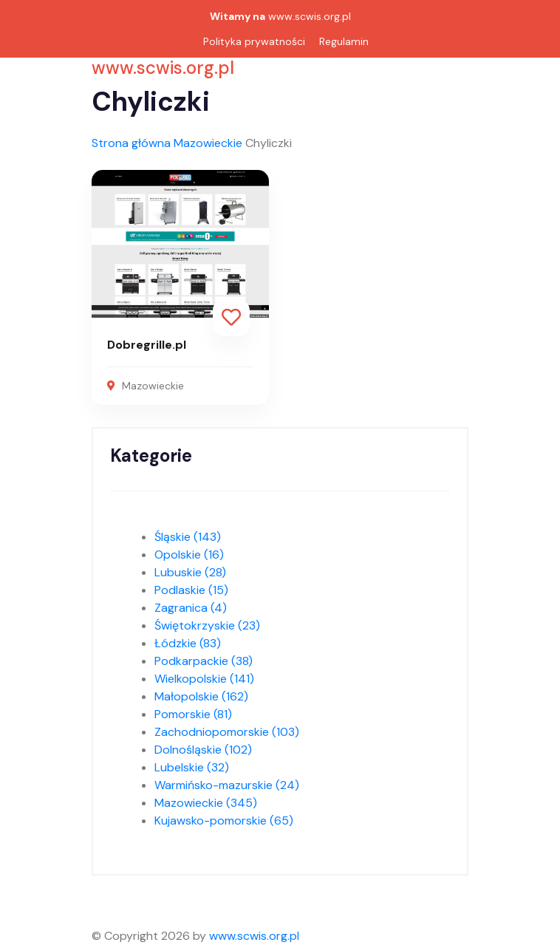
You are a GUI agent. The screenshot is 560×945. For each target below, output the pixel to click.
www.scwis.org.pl (310, 16)
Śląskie (188, 537)
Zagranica (191, 608)
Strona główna (131, 143)
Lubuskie (190, 572)
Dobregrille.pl (147, 345)
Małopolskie (201, 696)
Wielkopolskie (204, 679)
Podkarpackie (204, 661)
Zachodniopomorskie (227, 732)
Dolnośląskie (203, 750)
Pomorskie (193, 714)
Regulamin (344, 41)
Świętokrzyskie (207, 625)
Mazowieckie (208, 143)
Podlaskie (191, 590)
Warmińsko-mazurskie (227, 785)
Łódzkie (188, 643)
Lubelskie (192, 767)
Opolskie (189, 555)
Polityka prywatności (254, 41)
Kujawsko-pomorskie (224, 821)
